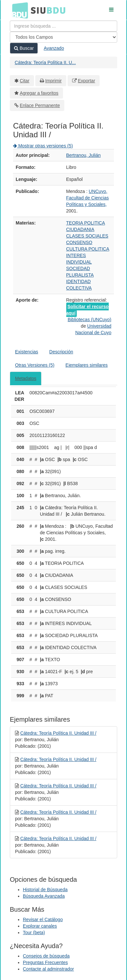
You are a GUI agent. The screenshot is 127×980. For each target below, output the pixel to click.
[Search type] (63, 37)
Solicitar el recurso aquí (87, 310)
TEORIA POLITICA (86, 223)
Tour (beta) (34, 932)
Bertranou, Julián (84, 155)
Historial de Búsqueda (45, 890)
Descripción (61, 352)
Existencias (27, 352)
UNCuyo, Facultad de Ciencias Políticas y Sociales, (88, 198)
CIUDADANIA (80, 229)
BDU (18, 10)
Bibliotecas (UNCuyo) (89, 320)
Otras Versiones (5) (35, 365)
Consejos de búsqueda (46, 956)
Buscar (24, 48)
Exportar (86, 81)
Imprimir (53, 81)
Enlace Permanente (40, 105)
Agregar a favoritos (39, 93)
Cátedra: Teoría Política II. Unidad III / (58, 733)
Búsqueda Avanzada (44, 896)
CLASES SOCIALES (87, 236)
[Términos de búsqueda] (63, 26)
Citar (25, 81)
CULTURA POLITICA (88, 249)
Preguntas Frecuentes (45, 962)
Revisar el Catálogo (43, 919)
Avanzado (54, 48)
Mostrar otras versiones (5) (43, 146)
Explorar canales (40, 926)
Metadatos (26, 378)
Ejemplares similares (87, 365)
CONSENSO (79, 242)
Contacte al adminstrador (48, 969)
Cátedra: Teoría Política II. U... (45, 62)
